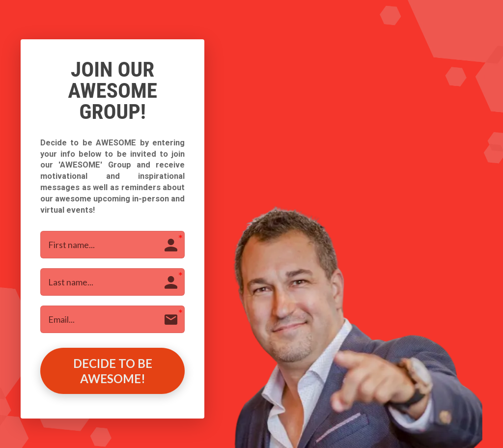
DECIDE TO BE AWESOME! (113, 371)
